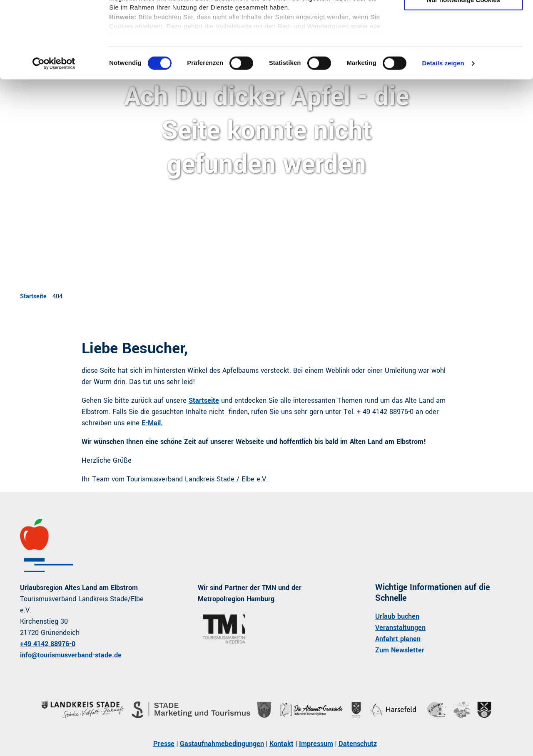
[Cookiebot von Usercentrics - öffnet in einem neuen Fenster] (54, 133)
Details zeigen (443, 133)
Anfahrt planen (398, 639)
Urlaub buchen (397, 616)
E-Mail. (152, 423)
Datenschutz (358, 744)
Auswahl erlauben (463, 45)
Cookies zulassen (463, 21)
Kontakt (281, 744)
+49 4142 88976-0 (48, 644)
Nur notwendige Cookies (463, 69)
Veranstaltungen (400, 628)
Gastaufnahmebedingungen (222, 744)
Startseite (33, 296)
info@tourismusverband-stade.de (71, 655)
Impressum (316, 744)
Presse (164, 744)
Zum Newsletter (400, 650)
